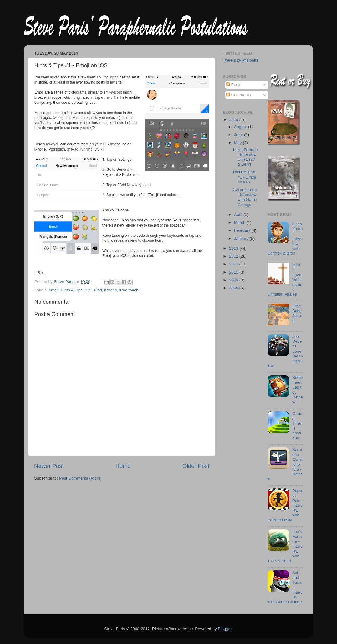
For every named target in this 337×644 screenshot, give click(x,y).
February (243, 230)
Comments (239, 95)
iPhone (111, 290)
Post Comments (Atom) (80, 478)
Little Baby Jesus (297, 313)
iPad (98, 290)
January (242, 238)
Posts (234, 85)
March (240, 222)
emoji (53, 290)
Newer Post (49, 466)
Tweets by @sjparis (241, 60)
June (239, 135)
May (238, 143)
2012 (234, 256)
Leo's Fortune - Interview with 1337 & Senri (246, 157)
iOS (88, 290)
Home (123, 466)
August (241, 127)
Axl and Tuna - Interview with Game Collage (245, 197)
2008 (234, 288)
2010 (234, 272)
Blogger (225, 629)
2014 (234, 120)
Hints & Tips (72, 290)
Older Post (196, 466)
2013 (234, 248)
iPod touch (129, 290)
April (239, 215)
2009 (234, 280)
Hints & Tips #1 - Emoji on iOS (245, 177)
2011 (234, 264)
